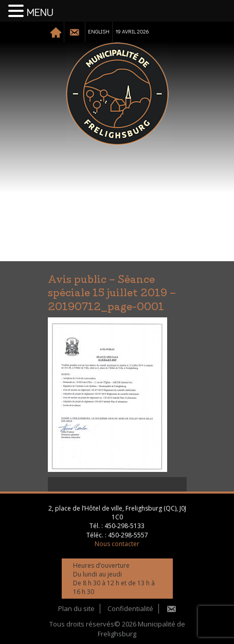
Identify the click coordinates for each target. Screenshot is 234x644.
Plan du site (76, 608)
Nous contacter (117, 544)
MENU (40, 13)
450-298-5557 (128, 535)
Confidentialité (130, 608)
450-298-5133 (124, 526)
